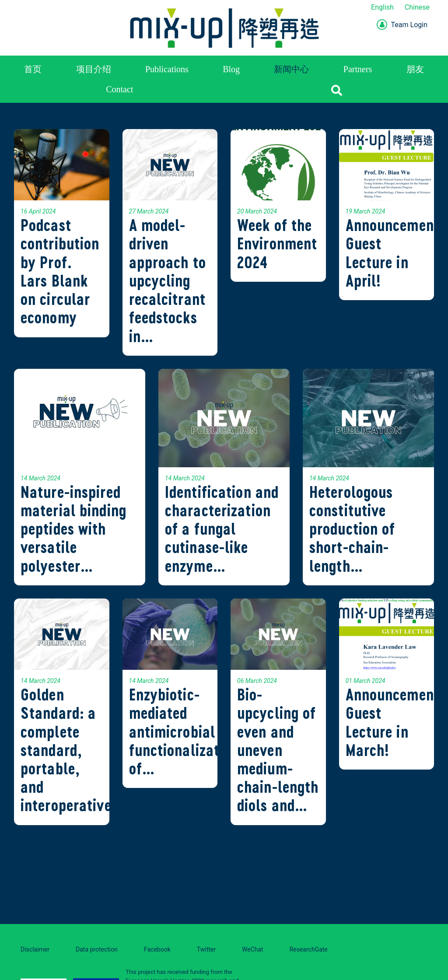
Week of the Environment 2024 (277, 243)
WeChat (253, 949)
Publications (167, 69)
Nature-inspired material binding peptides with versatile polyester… (73, 529)
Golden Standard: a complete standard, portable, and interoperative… (72, 750)
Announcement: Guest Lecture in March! (395, 722)
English (382, 7)
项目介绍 (94, 69)
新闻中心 (291, 69)
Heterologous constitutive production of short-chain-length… (352, 529)
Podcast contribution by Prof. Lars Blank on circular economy (60, 271)
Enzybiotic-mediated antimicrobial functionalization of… (184, 731)
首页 (33, 69)
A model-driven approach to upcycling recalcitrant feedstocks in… (168, 280)
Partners (358, 69)
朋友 (415, 69)
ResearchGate (309, 949)
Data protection (97, 949)
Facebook (157, 949)
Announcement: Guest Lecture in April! (395, 253)
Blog (231, 69)
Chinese (417, 7)
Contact (119, 89)
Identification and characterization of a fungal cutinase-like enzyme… (222, 529)
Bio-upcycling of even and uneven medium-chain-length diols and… (278, 750)
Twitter (206, 949)
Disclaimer (35, 949)
